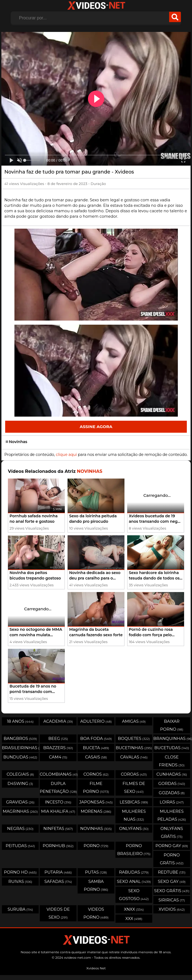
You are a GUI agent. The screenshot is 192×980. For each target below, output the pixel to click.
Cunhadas (172, 774)
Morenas (96, 811)
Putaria (58, 872)
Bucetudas (172, 748)
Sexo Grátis (172, 891)
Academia (58, 721)
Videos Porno (96, 913)
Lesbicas (134, 802)
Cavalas (134, 757)
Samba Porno (96, 885)
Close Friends (172, 761)
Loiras (172, 802)
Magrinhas (20, 811)
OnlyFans (134, 828)
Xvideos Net (96, 968)
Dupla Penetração (58, 787)
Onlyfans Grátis (172, 832)
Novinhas (16, 442)
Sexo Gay (172, 881)
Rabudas (134, 872)
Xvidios (172, 909)
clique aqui (66, 455)
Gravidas (20, 802)
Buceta (96, 748)
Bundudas (20, 757)
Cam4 (58, 757)
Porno (96, 846)
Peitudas (20, 846)
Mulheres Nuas (134, 815)
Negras (20, 828)
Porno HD (20, 872)
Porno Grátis (172, 859)
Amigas (134, 721)
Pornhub (58, 846)
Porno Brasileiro (134, 850)
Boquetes (134, 738)
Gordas (172, 783)
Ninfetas (58, 828)
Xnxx (134, 909)
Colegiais (20, 774)
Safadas (58, 881)
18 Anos (20, 721)
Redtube (172, 872)
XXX (134, 918)
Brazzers (58, 748)
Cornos (96, 774)
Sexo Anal (134, 881)
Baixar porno (172, 725)
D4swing (20, 783)
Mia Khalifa (58, 811)
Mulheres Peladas (172, 815)
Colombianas (58, 774)
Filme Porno (96, 787)
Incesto (58, 802)
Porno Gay (172, 846)
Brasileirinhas (20, 748)
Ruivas (20, 881)
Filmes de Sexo (134, 787)
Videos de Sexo (58, 913)
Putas (96, 872)
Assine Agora (96, 427)
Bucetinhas (134, 748)
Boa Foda (96, 738)
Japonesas (96, 802)
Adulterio (96, 721)
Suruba (20, 909)
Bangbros (20, 738)
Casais (96, 757)
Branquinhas (172, 738)
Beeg (58, 738)
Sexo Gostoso (134, 895)
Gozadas (172, 793)
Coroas (134, 774)
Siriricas (172, 900)
